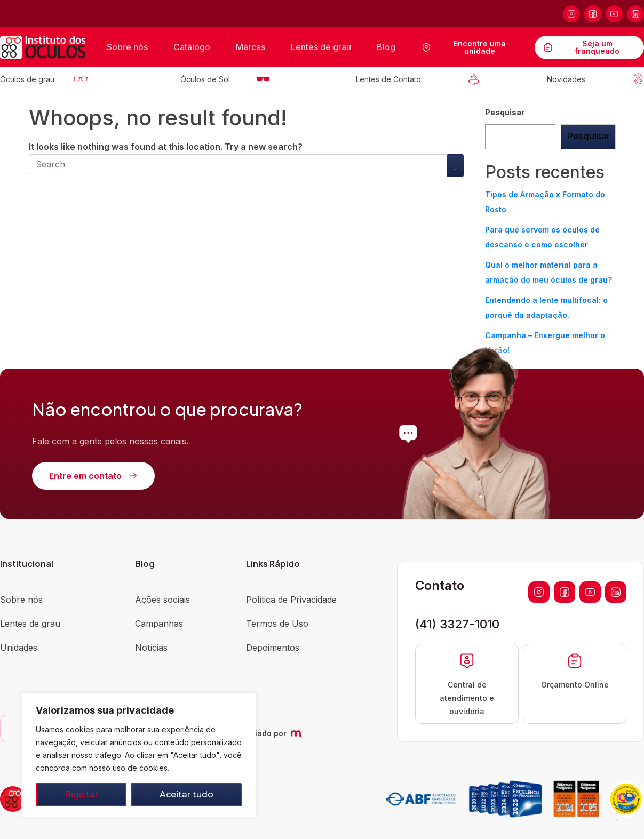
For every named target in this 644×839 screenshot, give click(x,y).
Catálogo (192, 47)
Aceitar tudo (186, 794)
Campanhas (159, 624)
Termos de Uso (277, 624)
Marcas (251, 47)
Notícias (151, 648)
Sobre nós (127, 47)
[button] (613, 808)
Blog (386, 47)
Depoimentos (273, 648)
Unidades (19, 648)
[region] (139, 755)
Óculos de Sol (205, 79)
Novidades (566, 79)
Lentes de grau (321, 47)
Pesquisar (505, 112)
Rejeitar (81, 794)
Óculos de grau (27, 79)
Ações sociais (162, 600)
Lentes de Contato (388, 79)
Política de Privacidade (291, 600)
